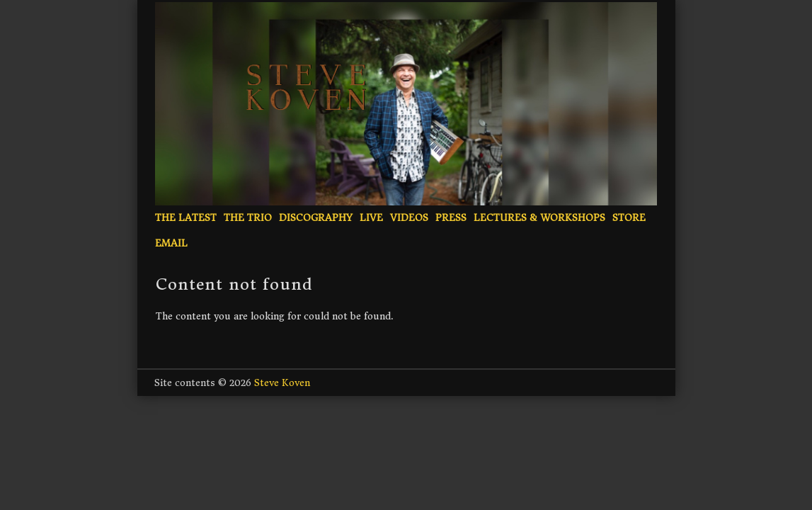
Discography (316, 218)
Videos (409, 218)
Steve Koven (282, 383)
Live (371, 218)
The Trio (248, 218)
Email (171, 243)
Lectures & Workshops (539, 218)
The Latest (186, 218)
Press (451, 218)
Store (629, 218)
